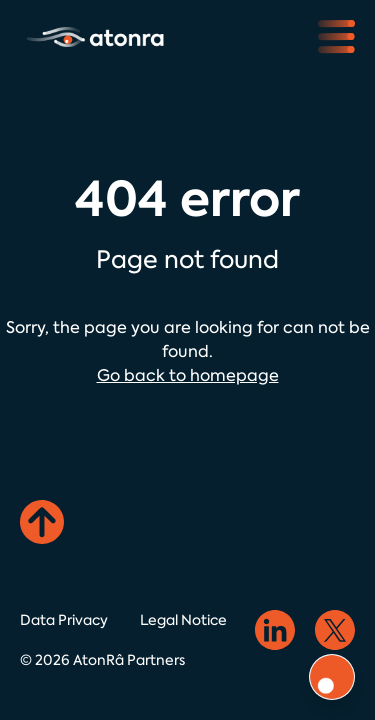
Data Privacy (64, 620)
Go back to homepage (188, 375)
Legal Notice (183, 620)
